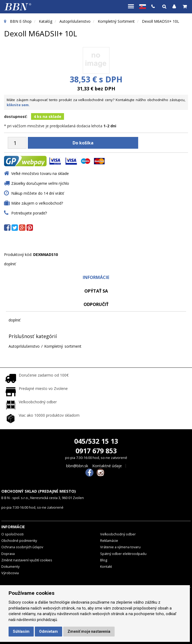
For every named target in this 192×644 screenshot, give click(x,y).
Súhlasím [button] (21, 631)
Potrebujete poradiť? (29, 213)
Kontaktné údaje (107, 466)
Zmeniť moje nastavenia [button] (89, 631)
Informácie (96, 277)
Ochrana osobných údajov (22, 547)
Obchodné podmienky (19, 541)
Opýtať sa (96, 291)
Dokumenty (10, 567)
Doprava (8, 554)
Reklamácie (109, 541)
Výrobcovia (10, 573)
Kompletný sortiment (116, 21)
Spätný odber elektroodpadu (123, 554)
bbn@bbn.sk (77, 466)
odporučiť (96, 304)
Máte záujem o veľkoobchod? (37, 203)
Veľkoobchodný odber (118, 534)
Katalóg (46, 21)
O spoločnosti (12, 534)
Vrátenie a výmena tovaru (120, 547)
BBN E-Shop (21, 21)
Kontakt (106, 567)
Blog (104, 560)
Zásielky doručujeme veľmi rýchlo (40, 183)
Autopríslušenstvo (75, 21)
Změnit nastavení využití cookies (27, 560)
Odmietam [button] (48, 631)
